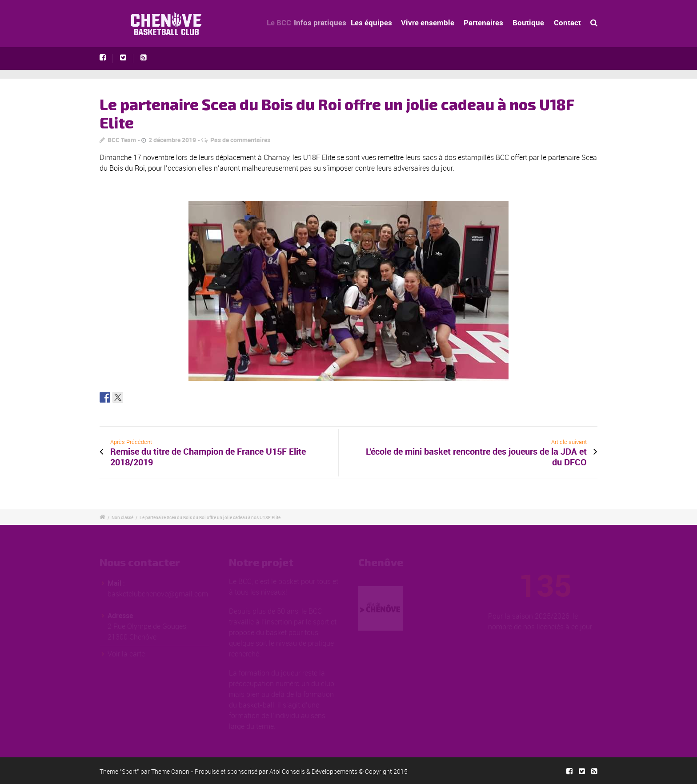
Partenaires (486, 22)
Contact (567, 22)
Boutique (528, 22)
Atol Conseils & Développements (313, 771)
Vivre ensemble (436, 22)
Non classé (122, 517)
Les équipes (386, 22)
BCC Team (122, 140)
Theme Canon (170, 771)
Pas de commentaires (240, 140)
